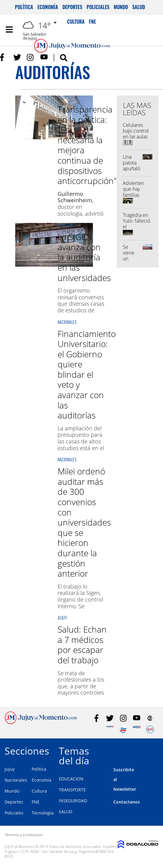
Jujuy (62, 97)
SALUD (66, 812)
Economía (48, 7)
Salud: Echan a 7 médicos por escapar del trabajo (82, 645)
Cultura (39, 791)
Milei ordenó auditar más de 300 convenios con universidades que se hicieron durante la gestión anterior (84, 522)
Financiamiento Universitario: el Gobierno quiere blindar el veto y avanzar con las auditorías (87, 375)
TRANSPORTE (72, 790)
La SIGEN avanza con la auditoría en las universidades (84, 257)
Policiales (98, 7)
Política (24, 7)
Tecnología (43, 813)
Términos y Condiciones (23, 835)
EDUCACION (71, 779)
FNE (36, 802)
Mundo (121, 7)
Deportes (72, 7)
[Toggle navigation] (9, 30)
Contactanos (127, 802)
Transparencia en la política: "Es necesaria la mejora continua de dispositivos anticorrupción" (87, 145)
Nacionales (67, 225)
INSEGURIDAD (73, 801)
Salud (139, 7)
